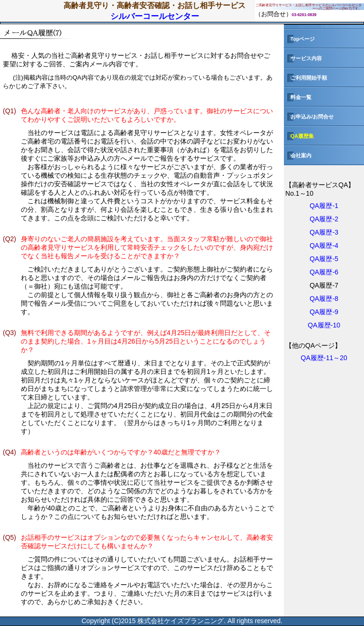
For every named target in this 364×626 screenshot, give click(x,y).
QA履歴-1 (324, 206)
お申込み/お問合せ (309, 117)
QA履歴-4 (324, 245)
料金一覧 (298, 97)
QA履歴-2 (324, 219)
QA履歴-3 (324, 232)
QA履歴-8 (324, 299)
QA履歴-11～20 (324, 358)
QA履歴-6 (324, 272)
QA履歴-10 (324, 325)
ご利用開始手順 (305, 78)
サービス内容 (303, 58)
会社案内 (298, 155)
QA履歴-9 (324, 312)
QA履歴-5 (324, 259)
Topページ (299, 39)
